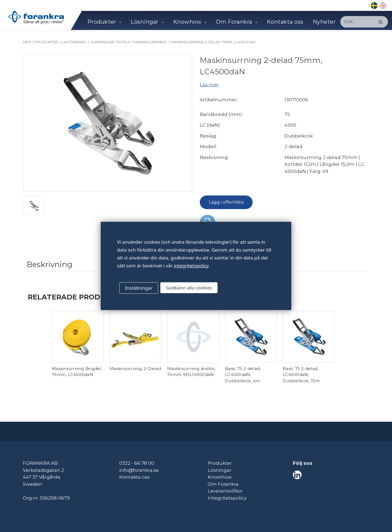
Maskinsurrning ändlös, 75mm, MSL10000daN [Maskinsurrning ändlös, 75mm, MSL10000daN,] (191, 372)
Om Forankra (237, 22)
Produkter (104, 22)
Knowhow (190, 22)
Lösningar (147, 22)
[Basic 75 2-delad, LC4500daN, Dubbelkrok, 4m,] (251, 337)
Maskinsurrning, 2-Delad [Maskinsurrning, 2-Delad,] (135, 369)
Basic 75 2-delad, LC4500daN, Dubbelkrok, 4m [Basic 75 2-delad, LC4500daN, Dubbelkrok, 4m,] (243, 375)
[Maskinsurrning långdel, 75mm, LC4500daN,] (78, 337)
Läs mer (209, 85)
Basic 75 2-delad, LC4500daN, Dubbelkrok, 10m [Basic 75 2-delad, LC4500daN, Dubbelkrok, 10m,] (301, 375)
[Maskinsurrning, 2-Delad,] (135, 337)
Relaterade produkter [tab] (76, 297)
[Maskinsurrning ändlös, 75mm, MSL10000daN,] (193, 337)
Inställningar (139, 288)
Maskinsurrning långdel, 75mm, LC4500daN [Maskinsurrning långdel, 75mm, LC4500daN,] (77, 372)
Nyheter (324, 22)
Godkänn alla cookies (189, 288)
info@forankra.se (139, 470)
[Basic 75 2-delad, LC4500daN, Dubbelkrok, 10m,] (309, 337)
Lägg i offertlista (226, 202)
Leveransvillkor (225, 491)
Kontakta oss (285, 22)
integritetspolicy (191, 266)
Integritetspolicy (227, 498)
